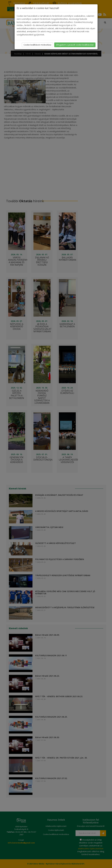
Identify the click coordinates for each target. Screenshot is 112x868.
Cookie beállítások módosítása (37, 45)
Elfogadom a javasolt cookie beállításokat (75, 45)
